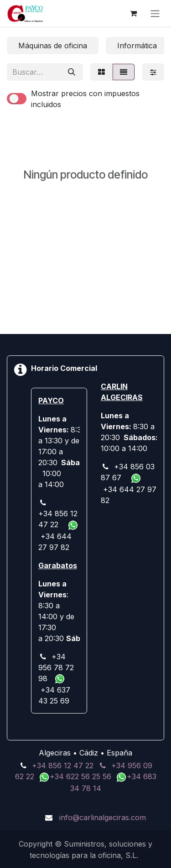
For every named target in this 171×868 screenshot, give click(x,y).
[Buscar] (72, 72)
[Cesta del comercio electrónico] (133, 13)
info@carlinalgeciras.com (103, 817)
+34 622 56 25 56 (82, 776)
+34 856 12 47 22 (63, 765)
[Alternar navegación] (155, 13)
